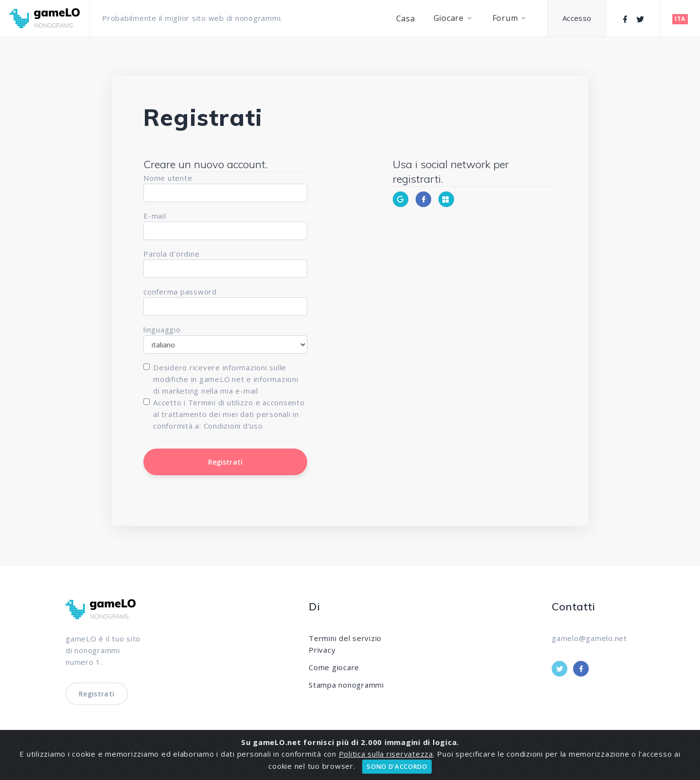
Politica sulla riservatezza (386, 754)
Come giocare (334, 667)
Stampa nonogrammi (346, 685)
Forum (505, 18)
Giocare (449, 18)
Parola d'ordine (171, 254)
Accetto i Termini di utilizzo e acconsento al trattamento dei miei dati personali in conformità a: (229, 414)
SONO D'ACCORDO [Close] (397, 766)
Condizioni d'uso (233, 426)
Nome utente (168, 178)
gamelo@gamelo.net (589, 638)
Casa (406, 19)
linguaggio (162, 329)
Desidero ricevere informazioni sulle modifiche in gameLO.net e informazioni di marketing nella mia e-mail (226, 379)
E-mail (155, 216)
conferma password (180, 292)
